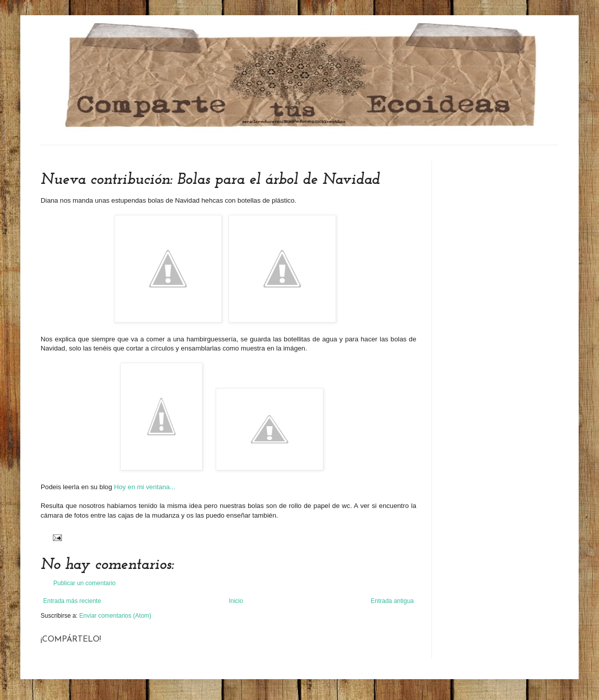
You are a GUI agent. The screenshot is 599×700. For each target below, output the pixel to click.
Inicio (236, 601)
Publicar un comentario (85, 583)
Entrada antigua (392, 601)
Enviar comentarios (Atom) (115, 616)
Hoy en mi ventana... (144, 487)
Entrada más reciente (72, 601)
